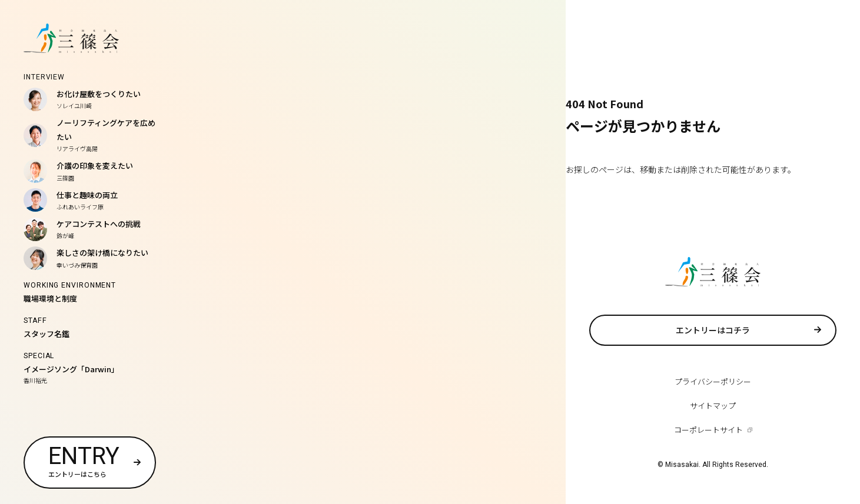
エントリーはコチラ (713, 330)
